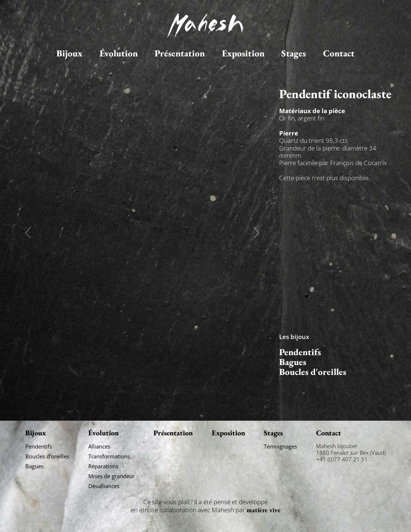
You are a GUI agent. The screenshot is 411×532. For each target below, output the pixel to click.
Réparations (103, 466)
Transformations (109, 456)
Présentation (180, 53)
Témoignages (280, 446)
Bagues (293, 362)
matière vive (264, 510)
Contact (339, 53)
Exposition (243, 53)
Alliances (99, 446)
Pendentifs (300, 352)
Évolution (119, 53)
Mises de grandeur (112, 476)
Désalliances (104, 486)
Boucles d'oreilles (313, 372)
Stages (294, 53)
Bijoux (69, 53)
